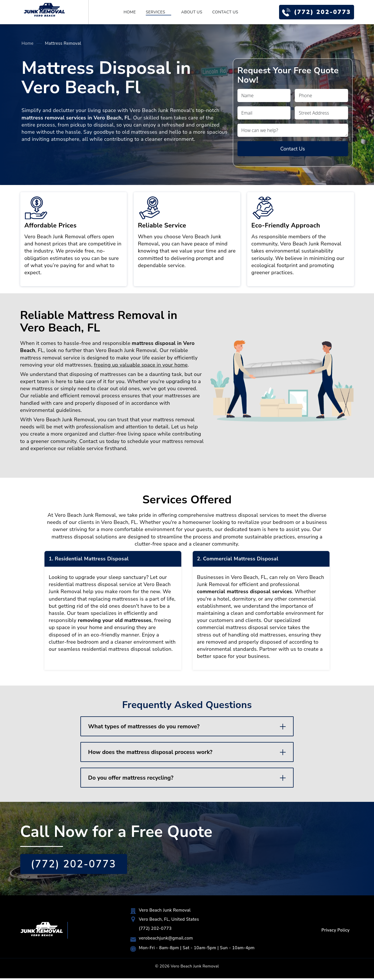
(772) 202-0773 (321, 12)
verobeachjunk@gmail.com (166, 940)
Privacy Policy (335, 932)
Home (128, 12)
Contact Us (224, 12)
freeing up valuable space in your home (141, 365)
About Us (190, 12)
